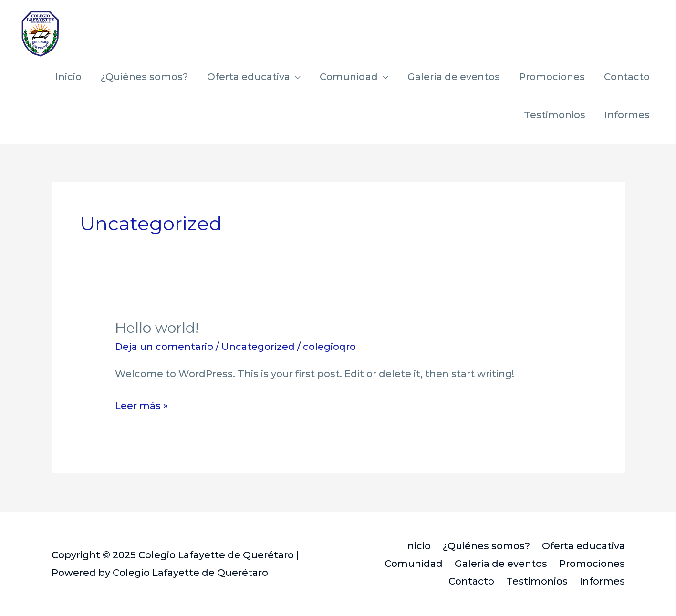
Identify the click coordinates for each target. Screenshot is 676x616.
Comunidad (349, 77)
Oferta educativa (249, 77)
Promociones (552, 77)
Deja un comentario (164, 347)
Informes (627, 115)
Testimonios (555, 115)
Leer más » (141, 404)
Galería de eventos (454, 77)
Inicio (68, 77)
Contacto (627, 77)
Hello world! (157, 328)
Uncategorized (258, 347)
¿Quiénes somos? (144, 77)
